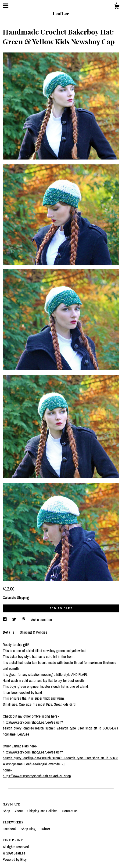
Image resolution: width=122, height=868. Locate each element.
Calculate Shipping (16, 597)
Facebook (10, 829)
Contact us (70, 811)
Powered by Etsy (15, 859)
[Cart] (117, 7)
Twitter (45, 829)
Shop (7, 811)
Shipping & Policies (34, 632)
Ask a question (41, 620)
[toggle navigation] (6, 6)
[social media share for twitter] (15, 620)
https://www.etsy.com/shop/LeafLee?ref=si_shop (37, 776)
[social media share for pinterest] (24, 620)
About (19, 811)
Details (9, 632)
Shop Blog (29, 829)
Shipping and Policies (43, 811)
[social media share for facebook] (5, 620)
